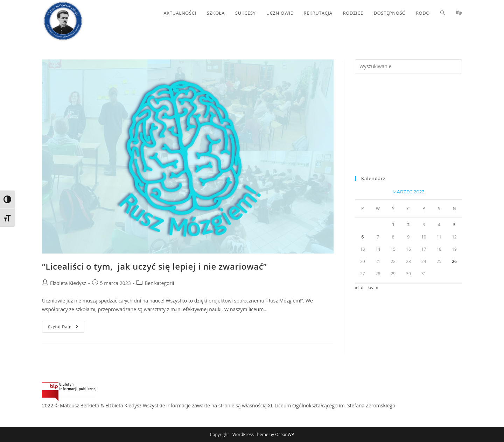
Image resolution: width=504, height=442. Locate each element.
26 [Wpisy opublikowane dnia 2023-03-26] (454, 261)
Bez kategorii (159, 283)
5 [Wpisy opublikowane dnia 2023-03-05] (454, 225)
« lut (359, 287)
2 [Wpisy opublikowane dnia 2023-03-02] (409, 225)
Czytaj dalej (66, 328)
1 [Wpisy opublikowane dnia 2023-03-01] (393, 225)
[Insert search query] (408, 66)
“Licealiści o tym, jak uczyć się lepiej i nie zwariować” (154, 266)
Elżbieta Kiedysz (68, 283)
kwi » (373, 287)
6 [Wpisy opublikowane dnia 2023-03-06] (362, 237)
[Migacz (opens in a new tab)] (459, 13)
